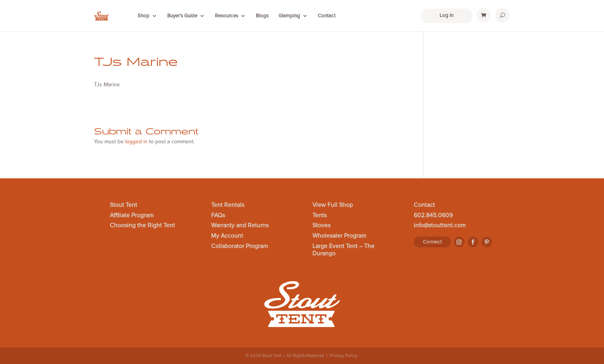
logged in (136, 142)
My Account (227, 236)
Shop (143, 16)
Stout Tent (123, 205)
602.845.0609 (433, 216)
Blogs (262, 16)
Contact (327, 16)
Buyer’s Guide (182, 16)
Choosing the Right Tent (142, 226)
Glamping (289, 16)
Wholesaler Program (339, 236)
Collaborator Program (240, 247)
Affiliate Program (132, 216)
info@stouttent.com (440, 226)
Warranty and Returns (240, 226)
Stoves (321, 226)
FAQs (218, 216)
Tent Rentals (228, 205)
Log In (446, 15)
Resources (226, 16)
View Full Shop (333, 205)
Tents (320, 216)
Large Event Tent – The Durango (343, 250)
